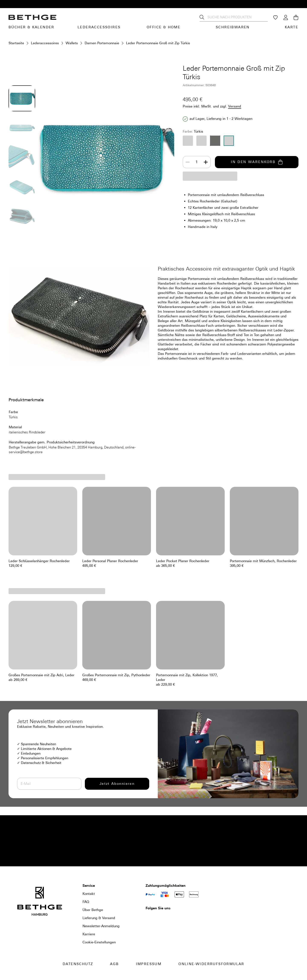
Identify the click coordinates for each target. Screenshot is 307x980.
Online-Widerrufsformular (211, 964)
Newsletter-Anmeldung (101, 926)
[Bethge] (32, 17)
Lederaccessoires (99, 27)
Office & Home (164, 27)
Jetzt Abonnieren (117, 784)
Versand (235, 106)
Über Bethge (93, 910)
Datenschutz (78, 964)
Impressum (149, 964)
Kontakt (89, 894)
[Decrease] (188, 162)
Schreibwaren (233, 27)
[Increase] (206, 162)
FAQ (86, 902)
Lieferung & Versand (99, 918)
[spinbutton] (197, 162)
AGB (114, 964)
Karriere (89, 934)
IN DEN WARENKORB (257, 162)
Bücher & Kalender (31, 27)
